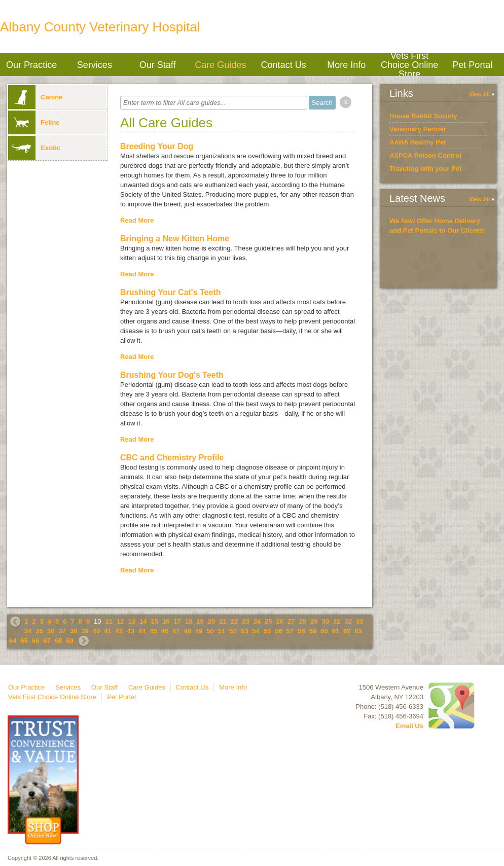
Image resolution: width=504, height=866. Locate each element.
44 (142, 631)
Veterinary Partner (418, 129)
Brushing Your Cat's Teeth (171, 292)
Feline (34, 122)
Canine (35, 97)
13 (132, 621)
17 (177, 621)
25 (268, 621)
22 (234, 621)
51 (222, 631)
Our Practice (31, 65)
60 (324, 631)
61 (336, 631)
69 (69, 641)
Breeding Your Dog (157, 146)
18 (189, 621)
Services (95, 65)
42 (119, 631)
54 (256, 631)
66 (35, 641)
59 (313, 631)
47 (176, 631)
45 (153, 631)
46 (165, 631)
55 (267, 631)
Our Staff (158, 65)
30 (325, 621)
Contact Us (284, 65)
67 (47, 641)
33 (359, 621)
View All (479, 94)
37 (62, 631)
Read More (137, 220)
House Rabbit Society (423, 116)
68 (58, 641)
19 (200, 621)
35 (39, 631)
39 (85, 631)
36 (51, 631)
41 (107, 631)
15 (154, 621)
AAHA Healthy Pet (418, 142)
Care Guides (220, 65)
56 (278, 631)
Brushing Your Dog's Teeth (172, 375)
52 (233, 631)
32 (348, 621)
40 (96, 631)
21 (223, 621)
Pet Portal (472, 65)
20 (211, 621)
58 (301, 631)
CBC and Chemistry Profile (172, 458)
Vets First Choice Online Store (409, 65)
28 (303, 621)
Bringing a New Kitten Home (175, 239)
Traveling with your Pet (425, 169)
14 (143, 621)
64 (13, 641)
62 (347, 631)
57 (290, 631)
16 (166, 621)
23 (245, 621)
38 (74, 631)
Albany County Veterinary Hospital (100, 27)
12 (120, 621)
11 (109, 621)
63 (358, 631)
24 (257, 621)
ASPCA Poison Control (425, 155)
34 (28, 631)
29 (314, 621)
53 (244, 631)
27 (291, 621)
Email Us (409, 726)
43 (130, 631)
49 (199, 631)
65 (24, 641)
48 (188, 631)
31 (337, 621)
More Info (346, 65)
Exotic (34, 148)
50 (210, 631)
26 (280, 621)
